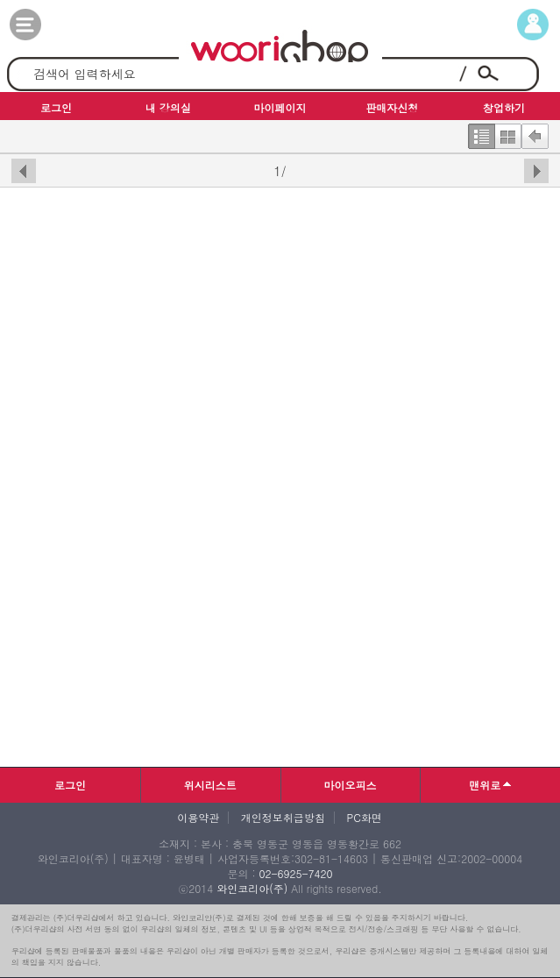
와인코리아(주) (252, 888)
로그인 (70, 785)
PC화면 (365, 818)
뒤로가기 (535, 132)
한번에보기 (508, 132)
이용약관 (198, 818)
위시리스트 (210, 785)
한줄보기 (481, 132)
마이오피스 (350, 785)
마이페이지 (517, 25)
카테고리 (43, 25)
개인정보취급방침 (283, 818)
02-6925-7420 (295, 873)
